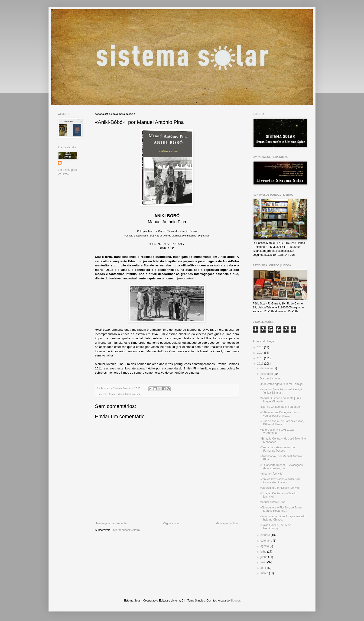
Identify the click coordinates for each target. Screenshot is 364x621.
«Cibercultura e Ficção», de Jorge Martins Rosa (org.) (281, 509)
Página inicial (171, 523)
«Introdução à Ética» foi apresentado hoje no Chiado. (283, 518)
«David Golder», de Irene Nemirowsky (275, 527)
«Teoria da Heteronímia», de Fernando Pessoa (277, 449)
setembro (267, 541)
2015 (261, 347)
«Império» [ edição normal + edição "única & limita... (282, 391)
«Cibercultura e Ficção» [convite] (280, 488)
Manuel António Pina (129, 394)
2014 (261, 353)
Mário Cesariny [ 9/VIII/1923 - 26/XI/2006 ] (278, 431)
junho (264, 557)
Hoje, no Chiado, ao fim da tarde (280, 407)
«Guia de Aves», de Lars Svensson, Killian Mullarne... (282, 423)
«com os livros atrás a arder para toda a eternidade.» (280, 481)
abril (263, 568)
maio (264, 562)
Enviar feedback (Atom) (125, 530)
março (265, 573)
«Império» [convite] (271, 474)
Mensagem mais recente (111, 523)
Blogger (235, 601)
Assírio (112, 394)
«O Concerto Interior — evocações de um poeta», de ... (281, 467)
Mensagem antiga (227, 523)
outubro (266, 535)
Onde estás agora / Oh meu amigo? (282, 384)
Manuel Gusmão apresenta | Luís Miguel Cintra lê (280, 400)
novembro (267, 374)
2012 (261, 364)
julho (264, 552)
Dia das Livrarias (270, 378)
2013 (261, 358)
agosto (265, 546)
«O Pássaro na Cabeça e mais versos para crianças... (279, 414)
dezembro (267, 368)
